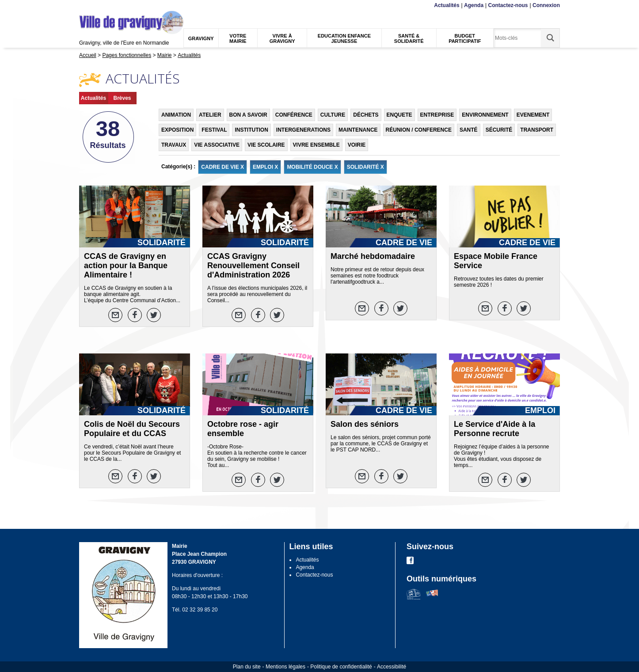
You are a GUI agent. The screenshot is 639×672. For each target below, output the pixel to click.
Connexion (546, 5)
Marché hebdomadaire (373, 256)
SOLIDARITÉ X (365, 167)
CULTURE (333, 115)
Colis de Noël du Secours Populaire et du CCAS (132, 429)
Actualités (447, 5)
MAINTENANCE (358, 130)
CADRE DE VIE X (223, 167)
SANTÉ (469, 130)
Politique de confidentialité (341, 667)
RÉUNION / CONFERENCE (419, 130)
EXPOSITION (177, 130)
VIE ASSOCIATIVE (217, 145)
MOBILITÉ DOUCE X (312, 167)
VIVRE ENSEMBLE (316, 145)
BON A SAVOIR (248, 115)
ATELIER (210, 115)
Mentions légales (285, 667)
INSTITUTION (251, 130)
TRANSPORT (537, 130)
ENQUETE (399, 115)
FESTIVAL (214, 130)
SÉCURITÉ (499, 130)
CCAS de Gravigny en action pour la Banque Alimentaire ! (126, 266)
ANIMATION (176, 115)
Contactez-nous (508, 5)
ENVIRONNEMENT (485, 115)
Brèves (122, 98)
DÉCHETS (366, 115)
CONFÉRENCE (294, 115)
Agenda (474, 5)
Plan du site (247, 667)
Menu (85, 6)
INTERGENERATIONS (303, 130)
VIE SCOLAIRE (266, 145)
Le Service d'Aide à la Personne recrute (494, 429)
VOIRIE (357, 145)
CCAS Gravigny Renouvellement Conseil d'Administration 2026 (253, 266)
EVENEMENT (533, 115)
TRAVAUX (174, 145)
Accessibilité (392, 667)
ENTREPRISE (437, 115)
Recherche (121, 6)
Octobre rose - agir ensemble (243, 429)
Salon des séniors (365, 424)
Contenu (100, 6)
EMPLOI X (265, 167)
